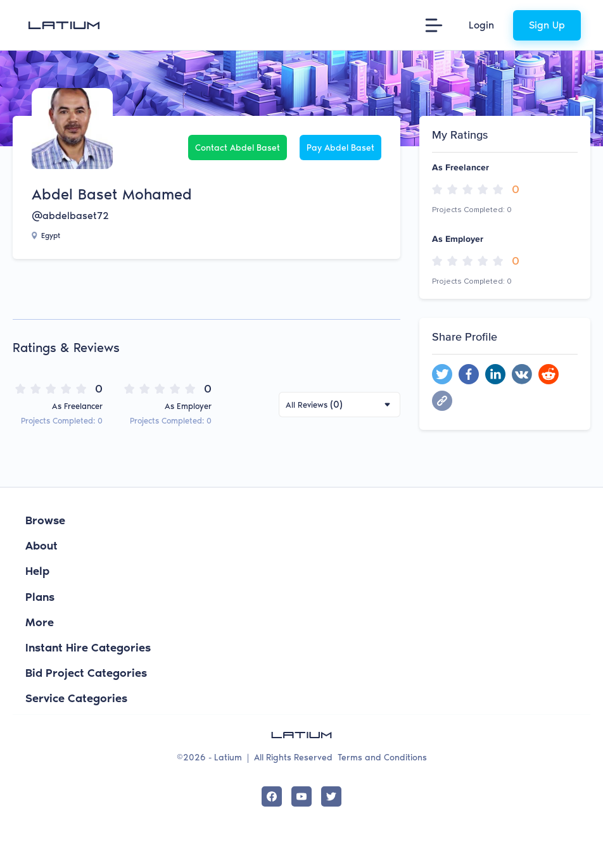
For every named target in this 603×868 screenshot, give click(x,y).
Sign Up (547, 25)
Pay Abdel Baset (340, 148)
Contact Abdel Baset (238, 148)
